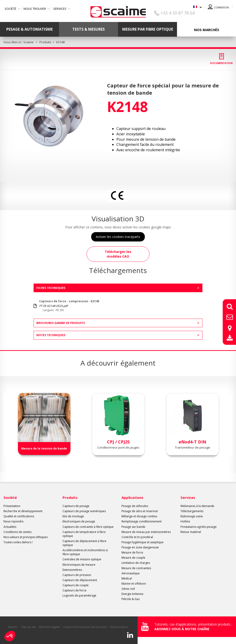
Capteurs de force (75, 590)
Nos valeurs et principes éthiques (26, 537)
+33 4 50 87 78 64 (178, 13)
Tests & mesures (88, 29)
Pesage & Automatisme (29, 29)
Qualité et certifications (19, 516)
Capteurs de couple (76, 585)
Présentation (12, 506)
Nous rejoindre (14, 521)
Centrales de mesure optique (82, 559)
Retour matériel (191, 532)
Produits (70, 497)
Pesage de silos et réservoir (140, 511)
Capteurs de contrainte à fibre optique (88, 527)
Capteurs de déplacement (80, 580)
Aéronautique (131, 573)
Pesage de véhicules (135, 506)
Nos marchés (207, 30)
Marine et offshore (134, 584)
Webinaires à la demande (197, 506)
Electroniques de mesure (79, 565)
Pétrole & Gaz (131, 599)
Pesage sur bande (133, 527)
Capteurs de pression (77, 575)
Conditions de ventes (17, 532)
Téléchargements (192, 511)
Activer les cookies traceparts (118, 237)
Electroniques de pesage (79, 521)
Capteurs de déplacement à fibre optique (84, 543)
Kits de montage (73, 516)
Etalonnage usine (192, 516)
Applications (132, 497)
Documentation (221, 63)
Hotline (185, 521)
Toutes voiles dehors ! (18, 542)
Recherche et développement (23, 511)
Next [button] (230, 427)
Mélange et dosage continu (139, 516)
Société (10, 9)
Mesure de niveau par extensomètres (146, 532)
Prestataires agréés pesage (199, 527)
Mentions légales (50, 627)
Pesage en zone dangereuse (140, 547)
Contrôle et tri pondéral (137, 537)
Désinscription (119, 627)
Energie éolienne (132, 594)
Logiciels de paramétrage (79, 595)
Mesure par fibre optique (148, 29)
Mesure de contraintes (136, 568)
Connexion (221, 7)
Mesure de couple (133, 558)
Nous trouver (35, 9)
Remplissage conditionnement (142, 521)
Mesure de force (132, 552)
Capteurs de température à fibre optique (84, 534)
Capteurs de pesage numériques (84, 511)
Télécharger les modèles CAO (118, 254)
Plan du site (29, 627)
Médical (127, 578)
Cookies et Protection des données (85, 627)
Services (60, 9)
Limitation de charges (136, 563)
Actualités (10, 527)
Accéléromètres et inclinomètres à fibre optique (85, 552)
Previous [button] (6, 427)
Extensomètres (72, 570)
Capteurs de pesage (76, 506)
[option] (51, 116)
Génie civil (128, 589)
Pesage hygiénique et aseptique (142, 542)
